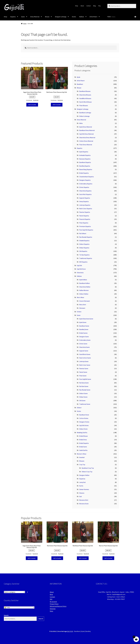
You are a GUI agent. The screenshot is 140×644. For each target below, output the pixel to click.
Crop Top (82, 465)
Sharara (82, 493)
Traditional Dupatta (86, 258)
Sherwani (82, 308)
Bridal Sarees (83, 333)
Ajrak (79, 77)
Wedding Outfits (82, 433)
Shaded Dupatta (84, 241)
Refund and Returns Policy (58, 606)
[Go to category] (27, 592)
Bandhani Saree (84, 326)
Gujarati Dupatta (85, 198)
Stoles (74, 17)
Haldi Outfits (83, 450)
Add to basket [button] (32, 105)
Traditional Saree (85, 404)
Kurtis (81, 486)
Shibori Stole (83, 429)
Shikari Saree (83, 397)
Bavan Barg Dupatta (86, 169)
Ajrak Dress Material (86, 127)
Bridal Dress (83, 440)
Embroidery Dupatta (86, 184)
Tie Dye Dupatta (84, 255)
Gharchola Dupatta (85, 191)
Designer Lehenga (61, 17)
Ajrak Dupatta (84, 152)
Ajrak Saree (83, 322)
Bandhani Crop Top (88, 468)
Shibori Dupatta (84, 244)
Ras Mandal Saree (85, 390)
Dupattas (82, 479)
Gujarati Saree (84, 351)
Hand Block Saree (85, 354)
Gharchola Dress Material (87, 138)
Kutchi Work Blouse (85, 102)
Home (25, 24)
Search (6, 615)
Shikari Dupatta (84, 248)
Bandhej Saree (84, 329)
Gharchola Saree (84, 347)
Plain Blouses (84, 106)
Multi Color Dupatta (86, 209)
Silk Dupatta (83, 251)
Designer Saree (84, 337)
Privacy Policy (54, 604)
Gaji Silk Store (81, 269)
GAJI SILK (70, 631)
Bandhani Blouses (85, 91)
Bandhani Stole (84, 415)
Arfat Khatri (93, 17)
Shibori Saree (83, 393)
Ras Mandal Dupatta (86, 237)
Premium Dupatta (85, 226)
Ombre (79, 312)
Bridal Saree (83, 447)
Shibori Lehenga (84, 116)
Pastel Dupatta (84, 216)
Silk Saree (82, 401)
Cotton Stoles (84, 418)
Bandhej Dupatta (85, 166)
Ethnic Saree (83, 344)
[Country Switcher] (19, 607)
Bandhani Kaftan (85, 283)
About (82, 6)
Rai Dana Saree (84, 383)
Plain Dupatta (84, 223)
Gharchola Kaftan (85, 287)
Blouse (47, 17)
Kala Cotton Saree (85, 358)
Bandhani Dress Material (87, 130)
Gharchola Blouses (85, 95)
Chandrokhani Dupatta (86, 177)
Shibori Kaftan (84, 294)
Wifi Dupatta (83, 262)
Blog (95, 6)
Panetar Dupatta (85, 212)
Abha (81, 123)
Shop (77, 6)
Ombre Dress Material (86, 141)
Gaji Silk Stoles (84, 425)
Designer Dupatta (85, 180)
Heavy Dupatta (84, 201)
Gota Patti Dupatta (85, 194)
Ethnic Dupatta (84, 187)
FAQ (99, 6)
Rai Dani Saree (84, 386)
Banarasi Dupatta (85, 159)
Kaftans (82, 17)
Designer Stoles (84, 422)
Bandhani (80, 84)
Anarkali (82, 457)
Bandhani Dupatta (85, 162)
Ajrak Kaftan (83, 280)
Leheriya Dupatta (85, 205)
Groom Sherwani (85, 301)
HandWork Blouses (85, 98)
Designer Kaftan (84, 475)
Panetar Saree (84, 368)
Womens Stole (84, 504)
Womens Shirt (84, 500)
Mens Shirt (83, 305)
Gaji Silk (79, 265)
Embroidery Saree (85, 340)
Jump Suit (82, 482)
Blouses (82, 461)
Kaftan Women (84, 290)
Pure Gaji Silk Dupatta (86, 230)
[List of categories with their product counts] (14, 592)
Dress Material (35, 17)
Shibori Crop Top (87, 472)
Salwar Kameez (84, 489)
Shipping (53, 609)
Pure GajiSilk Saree (85, 379)
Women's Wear (82, 454)
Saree (23, 17)
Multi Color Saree (85, 365)
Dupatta (13, 17)
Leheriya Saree (84, 361)
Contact (89, 6)
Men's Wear (80, 297)
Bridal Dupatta (84, 173)
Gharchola (80, 273)
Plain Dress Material (86, 145)
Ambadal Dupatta (85, 155)
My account (53, 602)
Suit (81, 496)
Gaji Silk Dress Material (86, 134)
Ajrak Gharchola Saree (86, 319)
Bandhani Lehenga (85, 113)
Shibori (79, 408)
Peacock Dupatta (85, 219)
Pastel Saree (83, 372)
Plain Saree (83, 376)
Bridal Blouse (83, 436)
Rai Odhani (83, 233)
